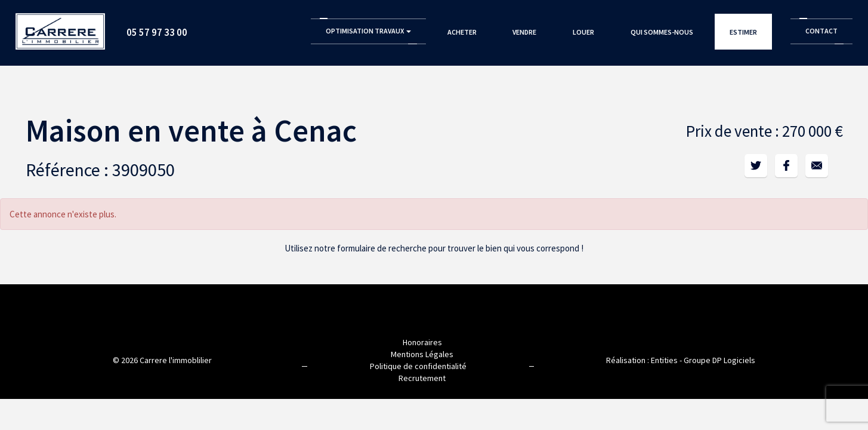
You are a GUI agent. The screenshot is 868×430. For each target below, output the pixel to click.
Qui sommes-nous (662, 32)
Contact (821, 31)
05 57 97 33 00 (157, 32)
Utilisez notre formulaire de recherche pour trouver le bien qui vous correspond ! (434, 248)
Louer (583, 32)
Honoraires (422, 342)
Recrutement (422, 378)
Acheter (462, 32)
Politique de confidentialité (418, 366)
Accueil (60, 27)
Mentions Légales (422, 354)
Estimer (743, 32)
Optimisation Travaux (368, 31)
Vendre (524, 32)
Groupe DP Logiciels (719, 360)
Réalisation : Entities (642, 360)
